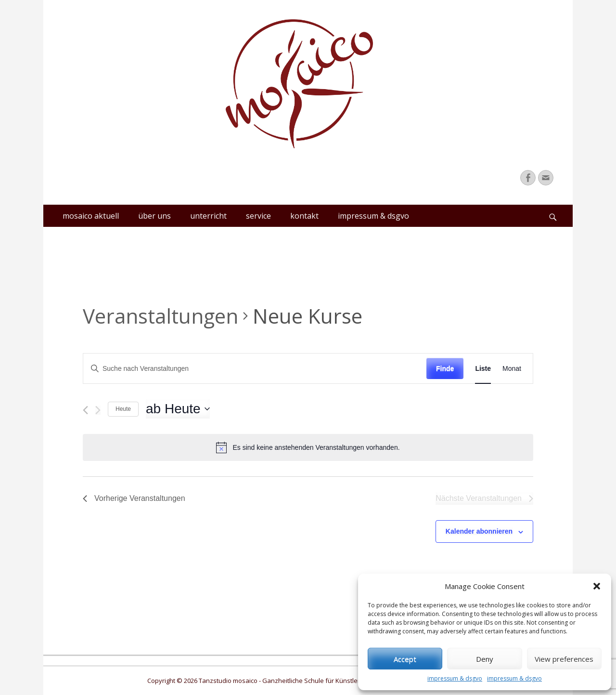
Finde (445, 368)
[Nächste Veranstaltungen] (98, 410)
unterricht (208, 216)
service (258, 216)
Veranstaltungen (160, 316)
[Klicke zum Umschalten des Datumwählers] (178, 409)
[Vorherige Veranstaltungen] (85, 410)
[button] (597, 586)
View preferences (564, 659)
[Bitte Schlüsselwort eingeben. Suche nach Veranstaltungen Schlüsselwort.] (255, 369)
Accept (405, 659)
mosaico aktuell (91, 216)
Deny (485, 659)
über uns (154, 216)
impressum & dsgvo (455, 678)
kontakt (304, 216)
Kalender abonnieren (479, 531)
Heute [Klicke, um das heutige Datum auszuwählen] (123, 409)
